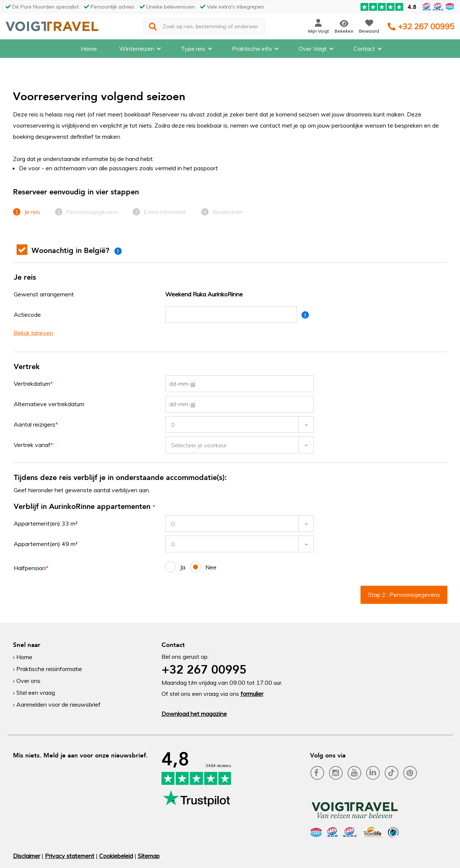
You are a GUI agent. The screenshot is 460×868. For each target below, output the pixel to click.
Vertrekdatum (32, 384)
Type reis (193, 50)
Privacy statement (70, 856)
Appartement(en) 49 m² (46, 544)
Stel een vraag (36, 693)
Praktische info (252, 50)
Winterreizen (137, 50)
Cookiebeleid (116, 856)
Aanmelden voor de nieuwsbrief (58, 704)
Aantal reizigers (35, 424)
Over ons (28, 681)
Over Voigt (313, 50)
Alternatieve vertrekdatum (49, 404)
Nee (203, 567)
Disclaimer (27, 856)
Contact (364, 50)
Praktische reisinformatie (49, 669)
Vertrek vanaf (32, 445)
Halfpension (30, 568)
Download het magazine (194, 714)
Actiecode (27, 315)
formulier (252, 694)
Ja (175, 567)
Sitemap (149, 856)
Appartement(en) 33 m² (46, 523)
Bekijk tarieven (33, 333)
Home (89, 50)
